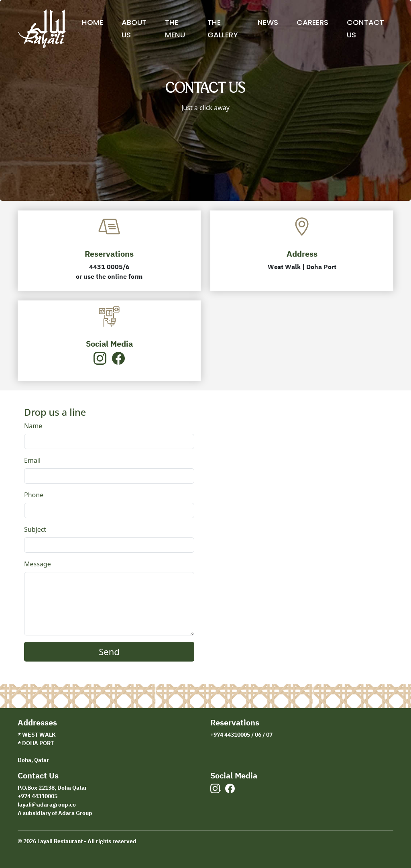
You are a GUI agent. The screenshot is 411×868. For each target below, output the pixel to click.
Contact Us (365, 29)
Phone (34, 495)
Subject (35, 529)
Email (32, 460)
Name (33, 426)
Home (93, 22)
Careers (312, 22)
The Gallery (223, 29)
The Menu (175, 29)
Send (109, 652)
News (268, 22)
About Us (134, 29)
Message (38, 564)
